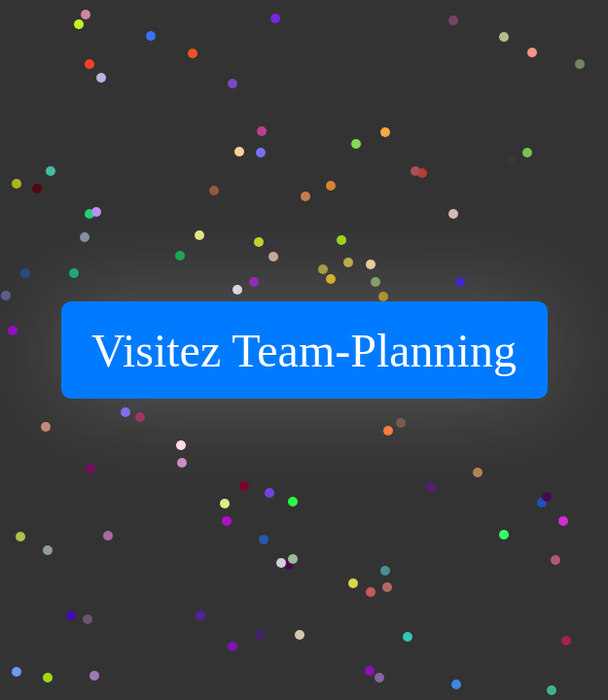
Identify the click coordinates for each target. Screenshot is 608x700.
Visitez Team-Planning (304, 350)
